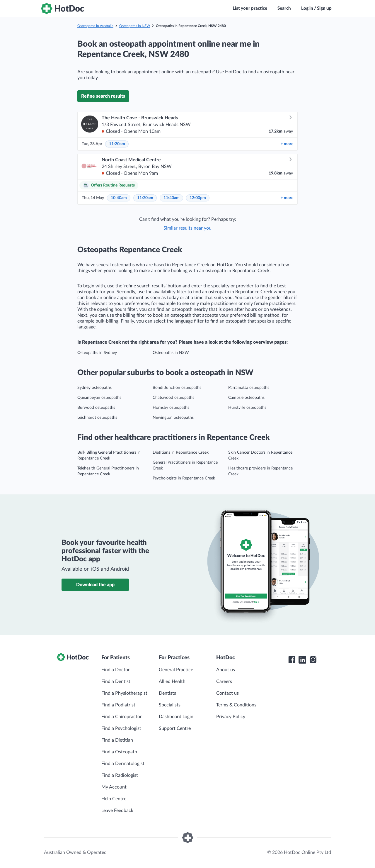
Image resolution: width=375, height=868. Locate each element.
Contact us (227, 693)
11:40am (172, 198)
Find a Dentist (116, 681)
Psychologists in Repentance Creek (184, 478)
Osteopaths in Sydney (97, 353)
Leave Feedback (117, 811)
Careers (224, 681)
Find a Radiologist (120, 775)
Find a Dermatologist (123, 764)
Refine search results (103, 96)
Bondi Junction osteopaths (177, 388)
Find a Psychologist (121, 728)
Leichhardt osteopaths (97, 418)
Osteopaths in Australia (95, 26)
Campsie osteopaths (246, 398)
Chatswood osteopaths (173, 398)
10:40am (119, 198)
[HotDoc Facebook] (292, 660)
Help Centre (114, 799)
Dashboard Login (176, 717)
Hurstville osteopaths (247, 408)
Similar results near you (187, 228)
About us (226, 670)
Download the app (95, 585)
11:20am (117, 144)
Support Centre (175, 728)
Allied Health (172, 681)
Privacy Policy (231, 717)
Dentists (167, 693)
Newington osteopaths (173, 418)
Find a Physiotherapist (124, 693)
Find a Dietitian (117, 740)
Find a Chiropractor (122, 717)
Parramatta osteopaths (249, 388)
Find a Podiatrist (118, 705)
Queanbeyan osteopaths (99, 398)
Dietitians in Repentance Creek (181, 452)
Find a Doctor (116, 670)
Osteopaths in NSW (135, 26)
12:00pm (198, 198)
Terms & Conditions (236, 705)
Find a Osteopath (119, 752)
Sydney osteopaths (94, 388)
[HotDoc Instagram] (313, 660)
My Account (114, 787)
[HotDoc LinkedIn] (302, 660)
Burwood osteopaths (96, 408)
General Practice (176, 670)
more (287, 144)
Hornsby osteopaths (171, 408)
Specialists (170, 705)
